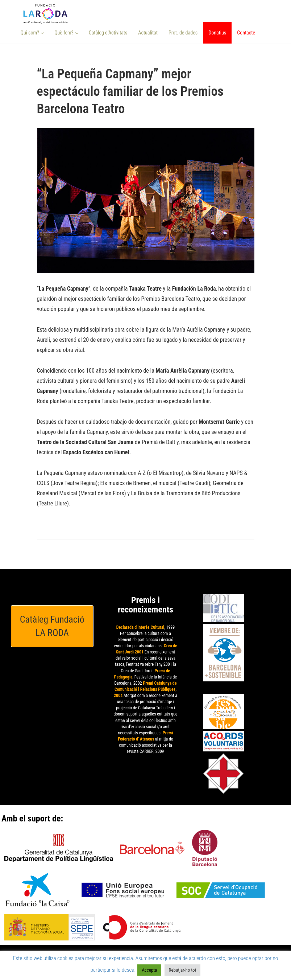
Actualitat (148, 33)
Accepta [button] (149, 970)
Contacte (246, 33)
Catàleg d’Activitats (108, 33)
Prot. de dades (183, 33)
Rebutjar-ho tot (183, 970)
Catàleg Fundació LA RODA (52, 626)
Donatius (217, 33)
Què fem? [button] (66, 33)
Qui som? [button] (32, 33)
